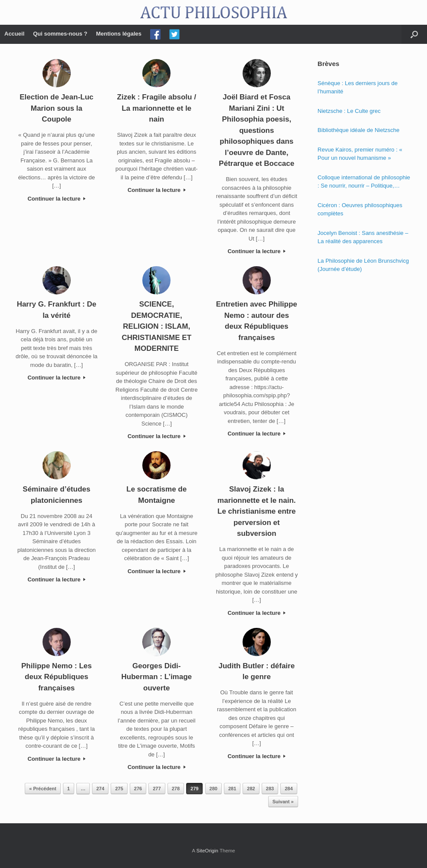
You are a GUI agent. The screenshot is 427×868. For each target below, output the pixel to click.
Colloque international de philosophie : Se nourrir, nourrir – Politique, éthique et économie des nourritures (364, 182)
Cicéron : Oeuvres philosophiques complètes (360, 210)
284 (289, 789)
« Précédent (43, 789)
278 (176, 789)
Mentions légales (119, 34)
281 (232, 789)
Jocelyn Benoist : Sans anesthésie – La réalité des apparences (363, 237)
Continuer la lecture (56, 199)
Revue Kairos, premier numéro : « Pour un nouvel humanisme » (360, 154)
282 (251, 789)
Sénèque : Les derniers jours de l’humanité (358, 87)
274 (100, 789)
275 (119, 789)
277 (157, 789)
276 (138, 789)
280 (213, 789)
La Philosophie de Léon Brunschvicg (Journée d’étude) (363, 265)
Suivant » (283, 802)
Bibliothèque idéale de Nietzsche (359, 130)
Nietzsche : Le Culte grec (349, 111)
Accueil (14, 34)
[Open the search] (414, 34)
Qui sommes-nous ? (60, 34)
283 (270, 789)
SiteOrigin (207, 851)
